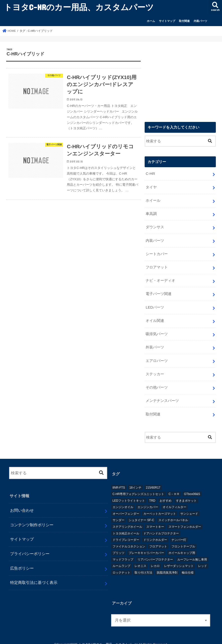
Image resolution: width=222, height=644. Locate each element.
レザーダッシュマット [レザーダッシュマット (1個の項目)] (179, 560)
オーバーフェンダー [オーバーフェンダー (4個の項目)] (126, 508)
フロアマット (157, 265)
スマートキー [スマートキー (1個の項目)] (155, 521)
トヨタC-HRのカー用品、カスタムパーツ (79, 7)
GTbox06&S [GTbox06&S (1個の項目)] (192, 488)
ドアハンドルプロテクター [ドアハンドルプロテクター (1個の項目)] (161, 527)
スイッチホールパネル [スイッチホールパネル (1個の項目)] (173, 514)
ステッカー (155, 369)
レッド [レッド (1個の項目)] (203, 560)
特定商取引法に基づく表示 (34, 577)
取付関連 (184, 21)
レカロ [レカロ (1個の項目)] (155, 560)
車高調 (151, 213)
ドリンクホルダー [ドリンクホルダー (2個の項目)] (155, 534)
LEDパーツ (155, 304)
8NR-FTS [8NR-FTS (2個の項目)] (119, 481)
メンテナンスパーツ (162, 395)
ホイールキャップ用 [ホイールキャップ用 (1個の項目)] (182, 547)
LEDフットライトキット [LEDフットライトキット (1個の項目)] (129, 495)
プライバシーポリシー (30, 548)
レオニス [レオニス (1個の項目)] (140, 560)
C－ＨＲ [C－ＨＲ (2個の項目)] (174, 488)
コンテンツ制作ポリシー (32, 519)
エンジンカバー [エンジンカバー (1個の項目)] (148, 501)
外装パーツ (155, 343)
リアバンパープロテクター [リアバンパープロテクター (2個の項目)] (155, 553)
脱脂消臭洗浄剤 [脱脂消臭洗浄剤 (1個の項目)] (167, 567)
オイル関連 (155, 317)
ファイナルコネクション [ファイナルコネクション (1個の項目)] (129, 540)
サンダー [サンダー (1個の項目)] (119, 514)
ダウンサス (155, 226)
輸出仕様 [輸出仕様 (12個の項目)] (188, 567)
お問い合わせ (22, 504)
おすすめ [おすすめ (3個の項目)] (166, 495)
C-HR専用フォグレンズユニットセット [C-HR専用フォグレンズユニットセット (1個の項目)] (138, 488)
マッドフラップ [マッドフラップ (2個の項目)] (123, 553)
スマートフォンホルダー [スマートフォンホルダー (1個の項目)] (185, 521)
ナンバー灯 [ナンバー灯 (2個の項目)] (179, 534)
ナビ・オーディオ (160, 278)
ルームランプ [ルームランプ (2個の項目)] (121, 560)
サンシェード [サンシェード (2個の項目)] (189, 508)
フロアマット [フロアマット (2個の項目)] (158, 540)
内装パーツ (200, 21)
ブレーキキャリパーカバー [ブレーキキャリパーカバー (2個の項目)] (146, 547)
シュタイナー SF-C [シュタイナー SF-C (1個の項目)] (141, 514)
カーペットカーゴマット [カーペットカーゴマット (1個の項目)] (160, 508)
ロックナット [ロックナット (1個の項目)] (121, 567)
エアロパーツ (157, 356)
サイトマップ (167, 21)
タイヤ (151, 187)
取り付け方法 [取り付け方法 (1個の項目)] (143, 567)
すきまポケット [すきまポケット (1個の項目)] (186, 495)
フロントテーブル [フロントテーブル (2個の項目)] (183, 540)
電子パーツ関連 (159, 291)
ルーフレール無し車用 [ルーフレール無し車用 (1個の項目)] (192, 553)
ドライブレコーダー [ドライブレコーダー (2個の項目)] (126, 534)
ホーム (151, 21)
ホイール (153, 200)
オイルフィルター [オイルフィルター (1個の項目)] (174, 501)
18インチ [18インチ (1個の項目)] (135, 481)
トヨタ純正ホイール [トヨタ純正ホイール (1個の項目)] (126, 527)
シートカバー (157, 252)
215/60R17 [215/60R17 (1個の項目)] (153, 481)
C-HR (150, 174)
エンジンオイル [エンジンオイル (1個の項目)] (123, 501)
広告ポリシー (22, 562)
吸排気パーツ (157, 330)
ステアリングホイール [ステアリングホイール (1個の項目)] (127, 521)
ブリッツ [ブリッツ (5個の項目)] (119, 547)
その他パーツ (157, 382)
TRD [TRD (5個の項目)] (152, 495)
